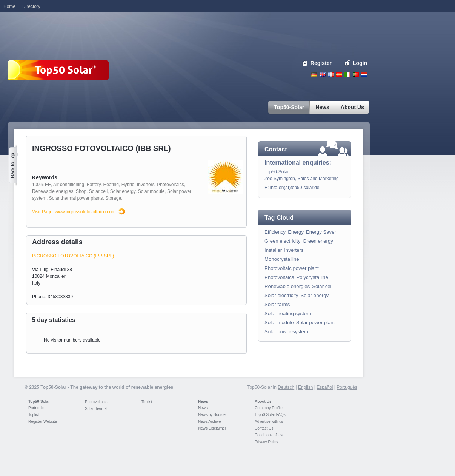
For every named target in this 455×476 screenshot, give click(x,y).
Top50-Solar (39, 401)
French (331, 75)
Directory (31, 6)
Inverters (146, 185)
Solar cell (98, 191)
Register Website (43, 421)
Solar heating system (288, 313)
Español (325, 387)
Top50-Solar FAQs (270, 415)
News (203, 401)
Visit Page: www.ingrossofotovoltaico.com (74, 212)
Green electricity (282, 241)
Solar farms (277, 304)
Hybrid (128, 185)
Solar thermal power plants (76, 198)
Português (347, 387)
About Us (263, 401)
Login (360, 63)
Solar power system (286, 332)
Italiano (347, 75)
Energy (296, 232)
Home (9, 6)
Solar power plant (316, 323)
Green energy (318, 241)
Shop (81, 191)
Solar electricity (281, 295)
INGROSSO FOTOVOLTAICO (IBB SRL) (73, 256)
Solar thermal (96, 409)
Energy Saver (321, 232)
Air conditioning (69, 185)
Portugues (356, 75)
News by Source (212, 415)
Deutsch (314, 75)
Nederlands (364, 75)
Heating (111, 185)
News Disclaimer (212, 428)
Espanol (339, 75)
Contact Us (264, 428)
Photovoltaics (170, 185)
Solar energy (123, 191)
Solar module (151, 191)
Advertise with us (269, 421)
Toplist (34, 415)
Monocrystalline (282, 259)
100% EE (42, 185)
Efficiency (275, 232)
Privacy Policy (266, 442)
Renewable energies (53, 191)
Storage (113, 198)
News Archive (210, 421)
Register (321, 63)
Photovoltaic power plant (292, 268)
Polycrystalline (312, 277)
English (323, 75)
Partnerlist (37, 408)
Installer (273, 250)
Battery (94, 185)
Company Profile (269, 408)
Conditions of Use (270, 435)
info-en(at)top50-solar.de (295, 188)
